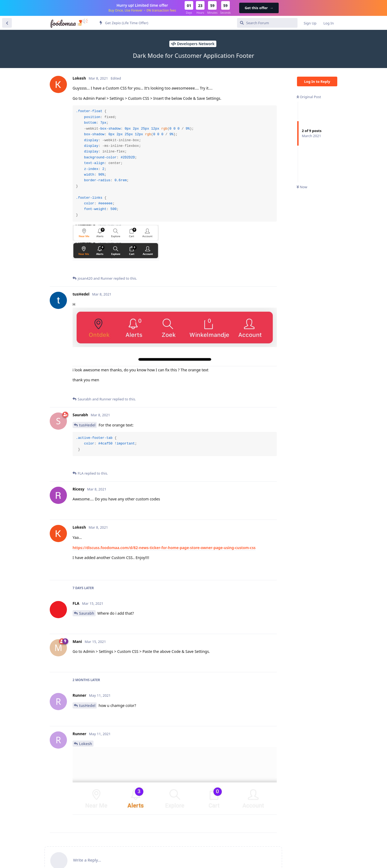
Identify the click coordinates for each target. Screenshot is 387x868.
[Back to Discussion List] (7, 23)
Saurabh (87, 613)
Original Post (309, 97)
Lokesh (86, 744)
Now (302, 187)
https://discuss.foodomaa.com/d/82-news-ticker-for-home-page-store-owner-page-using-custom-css (164, 548)
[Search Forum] (267, 23)
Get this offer (259, 8)
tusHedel (87, 425)
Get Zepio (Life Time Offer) (124, 23)
